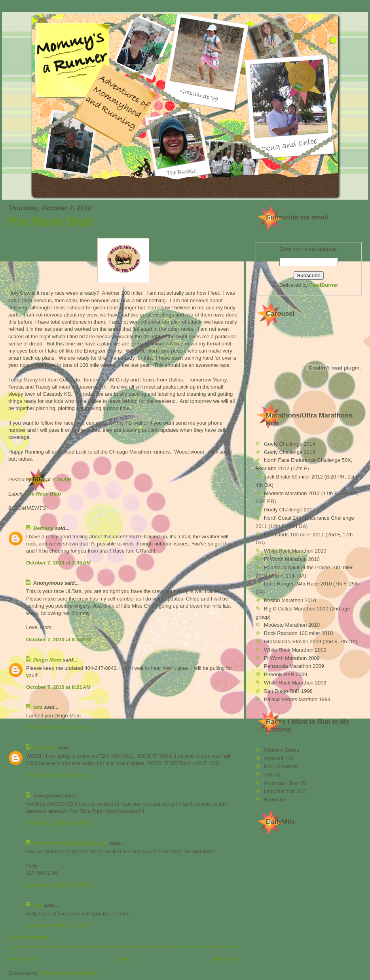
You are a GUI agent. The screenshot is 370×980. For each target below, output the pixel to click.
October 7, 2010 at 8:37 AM (58, 727)
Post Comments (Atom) (68, 973)
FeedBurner (324, 285)
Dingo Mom (47, 660)
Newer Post (22, 959)
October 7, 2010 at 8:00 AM (58, 640)
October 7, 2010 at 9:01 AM (58, 775)
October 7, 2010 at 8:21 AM (58, 687)
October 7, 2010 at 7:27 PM (58, 926)
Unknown (45, 748)
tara (38, 707)
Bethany (43, 528)
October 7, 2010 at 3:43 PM (58, 823)
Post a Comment (29, 937)
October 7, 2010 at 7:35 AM (58, 563)
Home (124, 959)
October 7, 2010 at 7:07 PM (58, 885)
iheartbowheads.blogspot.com (70, 843)
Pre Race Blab (51, 221)
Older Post (225, 959)
